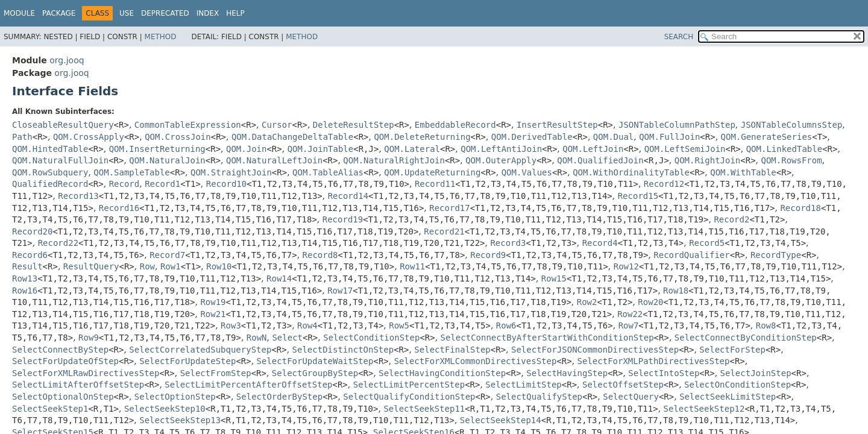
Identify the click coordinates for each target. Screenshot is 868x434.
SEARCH (679, 37)
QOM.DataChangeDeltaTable (292, 137)
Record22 (58, 243)
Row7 (629, 325)
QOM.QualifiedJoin (600, 160)
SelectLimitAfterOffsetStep (78, 385)
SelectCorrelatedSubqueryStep (200, 350)
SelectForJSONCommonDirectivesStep (595, 350)
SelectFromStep (216, 373)
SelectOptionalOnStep (63, 397)
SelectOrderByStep (279, 397)
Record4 (600, 243)
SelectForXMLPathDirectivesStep (654, 361)
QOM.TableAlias (328, 172)
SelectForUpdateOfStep (65, 361)
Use (127, 13)
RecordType (776, 255)
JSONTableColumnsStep (792, 125)
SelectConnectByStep (60, 350)
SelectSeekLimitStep (728, 397)
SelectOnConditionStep (737, 385)
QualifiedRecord (50, 184)
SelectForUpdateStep (187, 361)
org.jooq (67, 60)
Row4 (307, 325)
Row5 (399, 325)
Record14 (348, 196)
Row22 (630, 314)
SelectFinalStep (452, 350)
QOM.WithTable (743, 172)
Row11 (412, 266)
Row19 (213, 302)
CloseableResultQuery (63, 125)
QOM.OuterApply (501, 160)
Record (124, 184)
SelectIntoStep (664, 373)
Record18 (800, 208)
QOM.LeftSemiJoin (685, 149)
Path (22, 137)
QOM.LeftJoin (593, 149)
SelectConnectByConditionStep (746, 338)
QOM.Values (527, 172)
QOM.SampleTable (131, 172)
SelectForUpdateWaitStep (315, 361)
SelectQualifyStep (539, 397)
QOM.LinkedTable (784, 149)
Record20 (32, 231)
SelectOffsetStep (623, 385)
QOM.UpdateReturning (432, 172)
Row (147, 266)
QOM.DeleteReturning (422, 137)
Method (161, 37)
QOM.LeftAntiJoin (501, 149)
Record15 (638, 196)
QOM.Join (246, 149)
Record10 (226, 184)
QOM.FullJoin (669, 137)
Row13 (25, 278)
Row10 (219, 266)
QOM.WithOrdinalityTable (631, 172)
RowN (257, 338)
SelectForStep (732, 350)
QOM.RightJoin (708, 160)
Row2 (587, 302)
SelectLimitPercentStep (409, 385)
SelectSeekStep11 (424, 409)
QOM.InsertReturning (157, 149)
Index (208, 13)
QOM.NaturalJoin (167, 160)
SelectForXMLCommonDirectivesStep (476, 361)
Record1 (162, 184)
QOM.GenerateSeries (767, 137)
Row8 (766, 325)
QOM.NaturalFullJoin (60, 160)
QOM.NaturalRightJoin (394, 160)
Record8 (320, 255)
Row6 (506, 325)
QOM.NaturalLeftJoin (274, 160)
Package (59, 13)
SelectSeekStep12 (704, 409)
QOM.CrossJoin (178, 137)
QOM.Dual (613, 137)
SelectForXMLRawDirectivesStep (86, 373)
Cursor (277, 125)
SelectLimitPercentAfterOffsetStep (248, 385)
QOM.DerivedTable (532, 137)
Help (235, 13)
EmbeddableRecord (455, 125)
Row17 (340, 291)
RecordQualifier (691, 255)
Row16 (25, 291)
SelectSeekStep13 (180, 420)
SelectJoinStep (756, 373)
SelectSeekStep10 (165, 409)
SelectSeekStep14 (501, 420)
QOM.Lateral (412, 149)
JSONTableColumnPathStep (677, 125)
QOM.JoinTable (321, 149)
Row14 (279, 278)
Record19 (343, 219)
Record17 (449, 208)
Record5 (707, 243)
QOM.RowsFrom (792, 160)
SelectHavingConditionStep (442, 373)
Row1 (171, 266)
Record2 (731, 219)
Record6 (30, 255)
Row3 (231, 325)
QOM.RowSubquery (50, 172)
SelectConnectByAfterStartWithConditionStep (547, 338)
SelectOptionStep (175, 397)
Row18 (676, 291)
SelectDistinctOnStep (343, 350)
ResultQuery (91, 266)
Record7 (167, 255)
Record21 (444, 231)
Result (27, 266)
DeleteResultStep (354, 125)
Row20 (650, 302)
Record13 (78, 196)
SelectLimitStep (523, 385)
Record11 (435, 184)
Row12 (626, 266)
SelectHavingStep (567, 373)
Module (19, 13)
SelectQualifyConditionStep (409, 397)
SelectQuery (631, 397)
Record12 (664, 184)
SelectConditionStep (371, 338)
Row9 (89, 338)
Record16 (119, 208)
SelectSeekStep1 (50, 409)
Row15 (554, 278)
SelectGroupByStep (315, 373)
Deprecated (165, 13)
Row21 (213, 314)
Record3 (508, 243)
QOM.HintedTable (50, 149)
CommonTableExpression (188, 125)
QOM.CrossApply (89, 137)
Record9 (488, 255)
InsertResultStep (557, 125)
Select (287, 338)
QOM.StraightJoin (231, 172)
